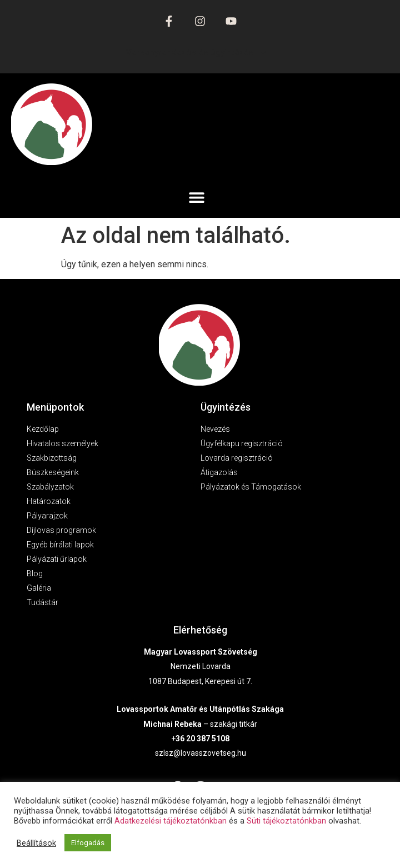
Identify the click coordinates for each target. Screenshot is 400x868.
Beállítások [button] (36, 843)
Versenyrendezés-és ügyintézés (197, 53)
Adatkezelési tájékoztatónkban (171, 821)
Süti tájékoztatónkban (286, 821)
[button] (197, 197)
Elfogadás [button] (88, 843)
